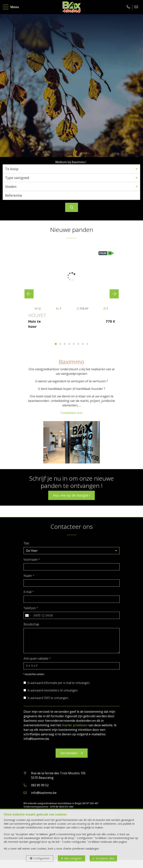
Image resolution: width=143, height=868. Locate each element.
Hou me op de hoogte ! (71, 495)
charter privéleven (75, 725)
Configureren (42, 858)
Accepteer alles (105, 858)
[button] (71, 169)
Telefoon (31, 608)
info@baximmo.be (44, 793)
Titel (26, 543)
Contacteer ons (71, 413)
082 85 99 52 (40, 785)
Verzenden (72, 753)
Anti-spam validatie (37, 658)
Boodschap (31, 624)
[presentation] (29, 294)
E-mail (29, 592)
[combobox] (28, 615)
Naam (29, 576)
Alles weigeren (73, 858)
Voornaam (32, 559)
